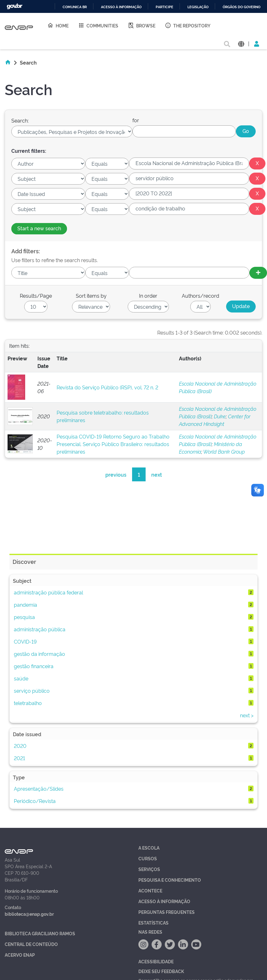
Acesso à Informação (164, 901)
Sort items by (91, 295)
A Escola (149, 848)
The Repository (188, 25)
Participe (164, 7)
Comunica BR (75, 7)
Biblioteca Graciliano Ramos (40, 933)
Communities (98, 25)
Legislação (198, 7)
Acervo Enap (20, 955)
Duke (220, 416)
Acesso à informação (121, 7)
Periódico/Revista (35, 801)
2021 (19, 758)
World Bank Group (224, 451)
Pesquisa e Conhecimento (170, 880)
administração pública (40, 629)
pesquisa (24, 617)
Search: (20, 120)
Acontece (150, 890)
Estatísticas (153, 923)
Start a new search (39, 228)
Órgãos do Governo (242, 7)
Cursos (148, 858)
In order (148, 295)
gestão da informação (39, 654)
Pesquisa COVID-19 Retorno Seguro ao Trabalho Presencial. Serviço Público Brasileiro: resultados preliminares (113, 444)
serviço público (32, 691)
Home (58, 25)
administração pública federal (48, 592)
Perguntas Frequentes (167, 912)
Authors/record (200, 295)
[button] (241, 43)
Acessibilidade (156, 961)
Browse (142, 25)
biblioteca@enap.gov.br (29, 914)
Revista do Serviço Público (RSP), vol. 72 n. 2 (107, 387)
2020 (20, 746)
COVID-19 (25, 641)
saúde (21, 678)
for (136, 120)
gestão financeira (34, 666)
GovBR (14, 6)
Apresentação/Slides (39, 788)
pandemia (25, 605)
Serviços (149, 869)
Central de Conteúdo (31, 944)
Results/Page (36, 295)
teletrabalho (28, 703)
